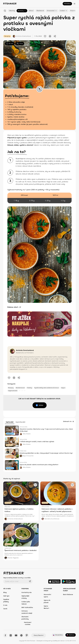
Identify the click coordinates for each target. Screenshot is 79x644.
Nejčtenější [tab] (10, 422)
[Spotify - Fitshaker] (21, 635)
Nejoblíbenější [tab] (20, 422)
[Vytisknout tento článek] (50, 36)
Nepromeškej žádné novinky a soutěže (17, 578)
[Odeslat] (30, 581)
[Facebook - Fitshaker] (5, 635)
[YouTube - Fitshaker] (16, 635)
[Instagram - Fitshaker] (11, 635)
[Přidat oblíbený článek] (45, 36)
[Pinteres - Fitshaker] (27, 635)
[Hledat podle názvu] (5, 11)
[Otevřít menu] (74, 4)
